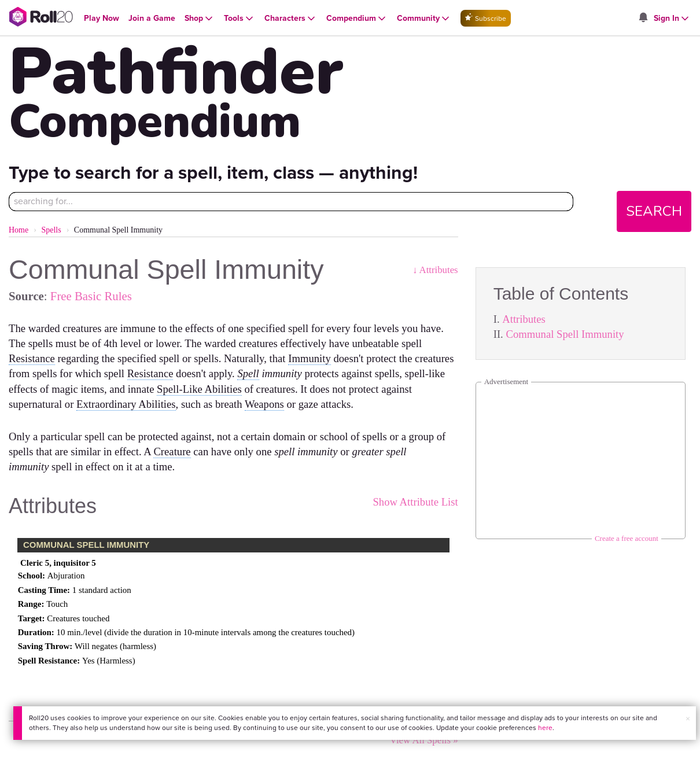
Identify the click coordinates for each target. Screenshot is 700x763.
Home (19, 230)
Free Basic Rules (91, 296)
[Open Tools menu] (240, 19)
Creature (172, 451)
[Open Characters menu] (291, 19)
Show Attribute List (415, 502)
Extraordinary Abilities (126, 404)
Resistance (32, 358)
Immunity (310, 358)
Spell (248, 373)
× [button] (688, 719)
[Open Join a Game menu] (152, 18)
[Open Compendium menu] (357, 19)
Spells (51, 230)
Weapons (264, 404)
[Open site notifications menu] (643, 18)
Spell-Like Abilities (199, 389)
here (545, 728)
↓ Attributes (435, 270)
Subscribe (486, 18)
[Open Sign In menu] (672, 19)
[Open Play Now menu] (102, 18)
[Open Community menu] (424, 19)
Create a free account (627, 538)
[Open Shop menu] (200, 19)
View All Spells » (424, 740)
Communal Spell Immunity (565, 334)
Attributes (524, 319)
